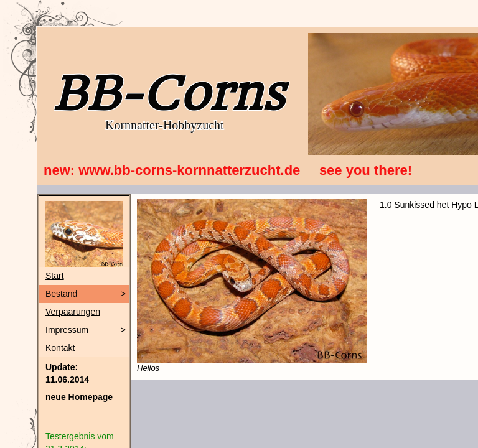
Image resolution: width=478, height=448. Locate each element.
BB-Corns (168, 93)
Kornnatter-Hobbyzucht (165, 125)
